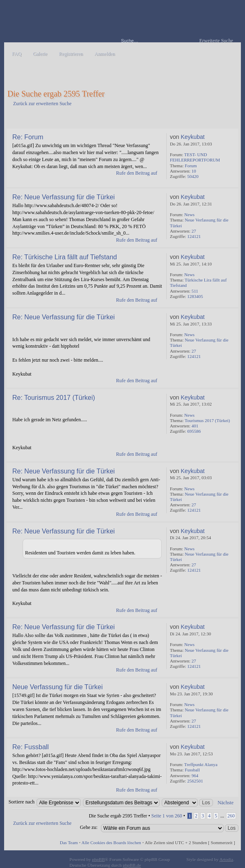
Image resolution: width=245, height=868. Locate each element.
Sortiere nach (22, 802)
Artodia (227, 859)
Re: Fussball (31, 747)
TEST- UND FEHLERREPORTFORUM (195, 157)
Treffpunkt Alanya (201, 764)
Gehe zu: (89, 827)
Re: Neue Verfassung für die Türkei (64, 197)
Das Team (69, 843)
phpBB (98, 859)
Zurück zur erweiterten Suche (42, 104)
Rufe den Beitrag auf (137, 173)
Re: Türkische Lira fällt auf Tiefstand (65, 257)
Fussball (192, 770)
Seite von (167, 816)
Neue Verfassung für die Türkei (57, 687)
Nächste (226, 803)
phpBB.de (132, 865)
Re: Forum (28, 137)
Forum (191, 166)
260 (231, 816)
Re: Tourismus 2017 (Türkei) (54, 398)
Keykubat (192, 137)
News (189, 215)
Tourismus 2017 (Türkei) (207, 420)
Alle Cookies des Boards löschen (111, 843)
